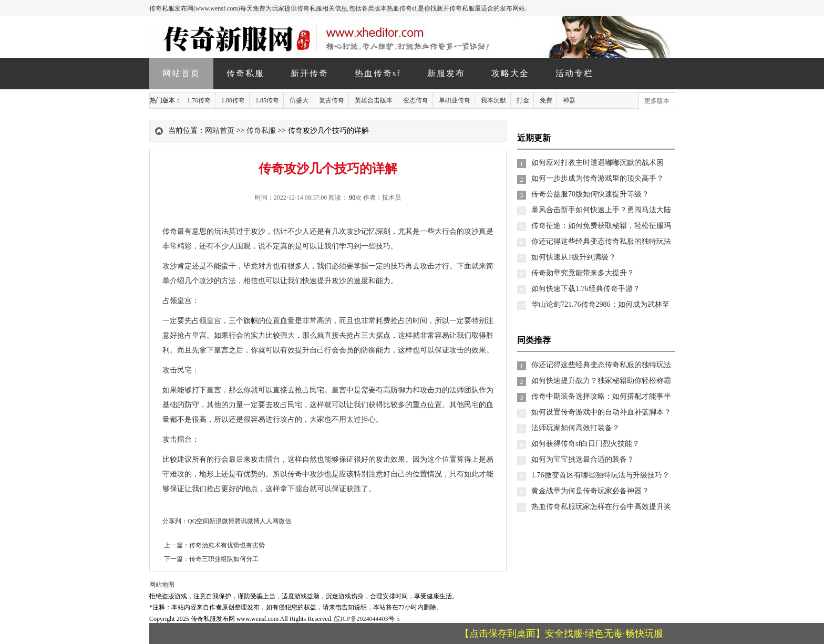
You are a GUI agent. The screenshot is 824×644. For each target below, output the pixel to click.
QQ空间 (198, 521)
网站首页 (181, 73)
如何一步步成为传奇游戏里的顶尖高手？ (598, 178)
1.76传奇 (199, 100)
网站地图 (162, 585)
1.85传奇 (267, 100)
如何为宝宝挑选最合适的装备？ (583, 459)
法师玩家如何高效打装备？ (575, 428)
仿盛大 (299, 100)
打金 (523, 100)
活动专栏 (574, 73)
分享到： (175, 521)
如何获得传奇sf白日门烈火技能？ (585, 444)
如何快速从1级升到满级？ (574, 257)
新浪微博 (222, 521)
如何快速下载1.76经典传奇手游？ (586, 289)
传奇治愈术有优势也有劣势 (227, 545)
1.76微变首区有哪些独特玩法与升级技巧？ (600, 475)
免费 (546, 100)
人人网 (269, 521)
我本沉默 (493, 100)
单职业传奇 (455, 100)
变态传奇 (416, 100)
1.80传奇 (233, 100)
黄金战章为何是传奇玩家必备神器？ (590, 491)
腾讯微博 (247, 521)
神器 (569, 100)
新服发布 (446, 73)
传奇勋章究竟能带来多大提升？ (583, 273)
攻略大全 (510, 73)
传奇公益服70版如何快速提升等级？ (590, 194)
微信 (285, 521)
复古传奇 (332, 100)
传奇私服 (245, 73)
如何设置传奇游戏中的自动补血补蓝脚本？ (601, 412)
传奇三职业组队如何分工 (224, 559)
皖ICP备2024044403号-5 (367, 619)
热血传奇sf (378, 73)
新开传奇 (310, 73)
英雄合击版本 (374, 100)
